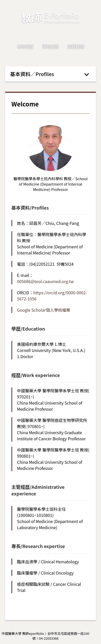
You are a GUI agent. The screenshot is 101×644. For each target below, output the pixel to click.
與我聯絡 (76, 46)
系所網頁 (25, 46)
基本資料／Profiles (32, 74)
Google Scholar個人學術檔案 (44, 310)
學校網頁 (51, 46)
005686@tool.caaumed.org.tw (45, 281)
